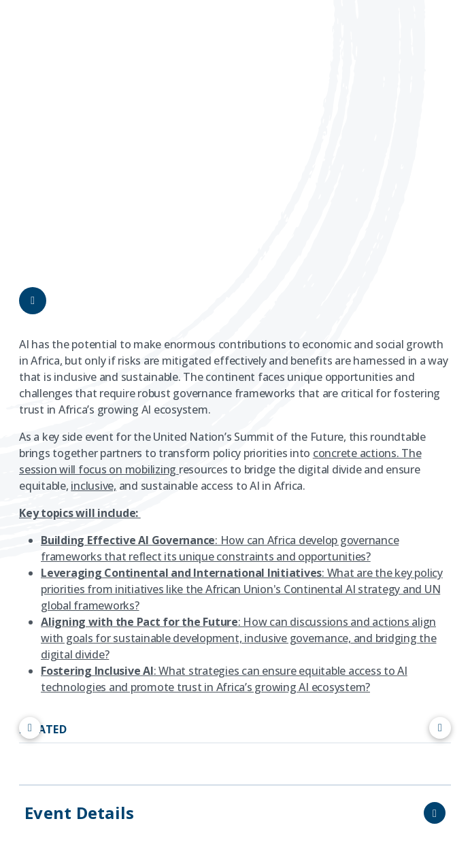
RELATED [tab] (43, 730)
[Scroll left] (30, 728)
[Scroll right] (440, 728)
